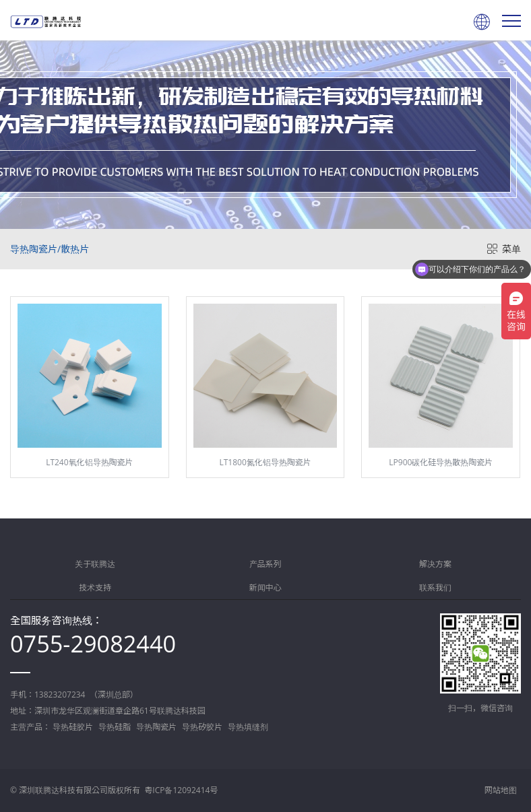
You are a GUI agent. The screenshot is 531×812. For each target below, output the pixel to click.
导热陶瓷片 (156, 727)
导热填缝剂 (248, 727)
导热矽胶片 (202, 727)
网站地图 (501, 790)
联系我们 (435, 587)
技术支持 (95, 587)
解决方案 (435, 564)
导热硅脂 (115, 727)
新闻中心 (265, 587)
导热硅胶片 (73, 727)
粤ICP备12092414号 (181, 790)
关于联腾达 (95, 564)
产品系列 (265, 564)
